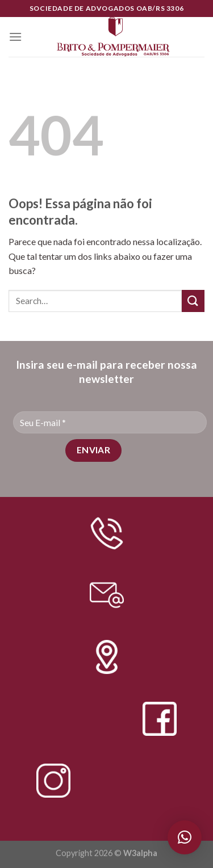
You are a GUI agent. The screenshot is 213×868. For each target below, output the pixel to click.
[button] (185, 837)
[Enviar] (193, 301)
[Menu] (15, 37)
